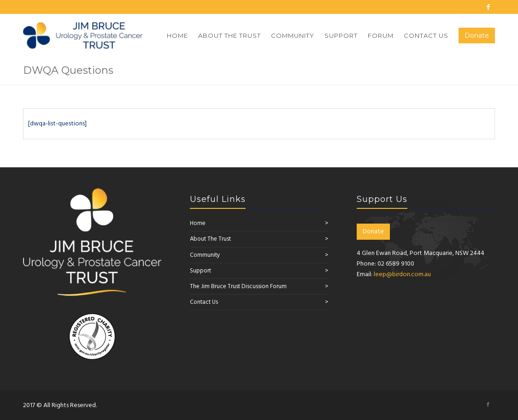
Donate (373, 232)
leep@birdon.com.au (402, 275)
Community (205, 255)
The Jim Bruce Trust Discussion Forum (238, 287)
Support (200, 271)
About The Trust (210, 239)
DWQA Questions (68, 70)
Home (198, 223)
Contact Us (204, 302)
